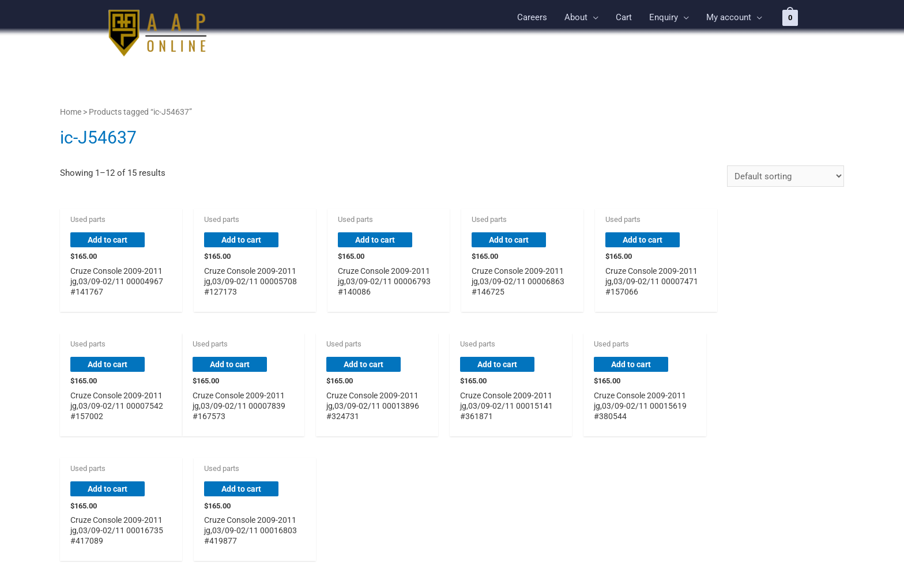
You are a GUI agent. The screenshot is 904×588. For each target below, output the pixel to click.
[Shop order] (786, 176)
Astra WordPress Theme (535, 564)
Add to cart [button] (109, 240)
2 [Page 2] (97, 487)
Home (71, 112)
